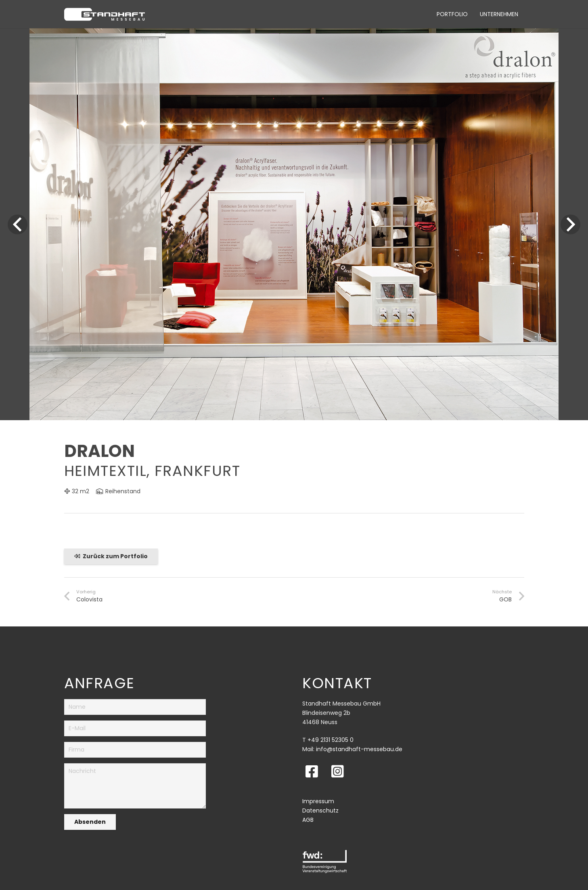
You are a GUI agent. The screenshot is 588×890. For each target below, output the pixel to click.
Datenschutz (320, 810)
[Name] (135, 707)
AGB (308, 820)
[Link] (105, 14)
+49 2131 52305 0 (331, 740)
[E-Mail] (135, 728)
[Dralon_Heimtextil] (294, 33)
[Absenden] (90, 822)
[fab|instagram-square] (338, 771)
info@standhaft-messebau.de (359, 749)
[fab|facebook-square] (312, 771)
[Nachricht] (135, 786)
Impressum (318, 801)
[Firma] (135, 750)
